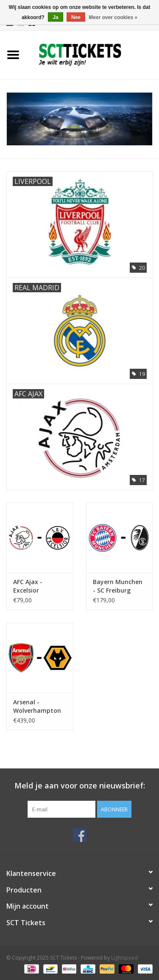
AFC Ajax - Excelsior (28, 586)
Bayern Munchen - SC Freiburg (118, 586)
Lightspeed (124, 958)
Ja (55, 17)
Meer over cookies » (113, 17)
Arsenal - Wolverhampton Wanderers (37, 706)
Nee (76, 17)
